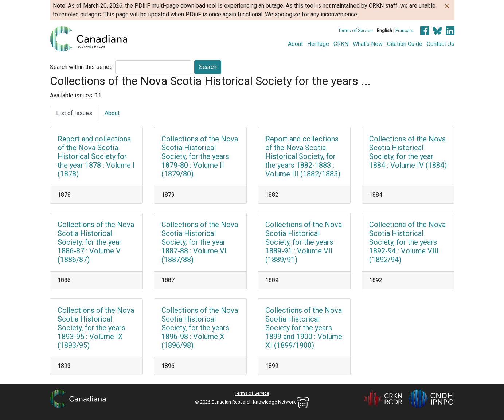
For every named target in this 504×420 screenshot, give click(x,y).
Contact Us (441, 44)
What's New (368, 44)
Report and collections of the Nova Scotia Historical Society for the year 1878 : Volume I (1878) (96, 156)
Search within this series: (82, 67)
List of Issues (74, 113)
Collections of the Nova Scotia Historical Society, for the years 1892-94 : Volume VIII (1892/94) (407, 242)
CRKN (341, 44)
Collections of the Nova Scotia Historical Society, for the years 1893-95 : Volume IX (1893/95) (96, 328)
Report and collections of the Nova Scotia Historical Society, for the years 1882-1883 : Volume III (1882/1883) (303, 156)
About (295, 44)
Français (404, 30)
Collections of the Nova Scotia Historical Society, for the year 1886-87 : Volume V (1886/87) (96, 242)
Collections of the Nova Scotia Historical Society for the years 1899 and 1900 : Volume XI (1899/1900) (304, 328)
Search (208, 67)
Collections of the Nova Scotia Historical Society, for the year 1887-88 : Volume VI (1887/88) (200, 242)
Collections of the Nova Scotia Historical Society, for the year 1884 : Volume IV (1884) (408, 152)
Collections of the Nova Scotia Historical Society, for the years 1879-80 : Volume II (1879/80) (200, 156)
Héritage (318, 44)
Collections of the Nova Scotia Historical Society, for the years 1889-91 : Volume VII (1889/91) (304, 242)
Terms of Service (355, 30)
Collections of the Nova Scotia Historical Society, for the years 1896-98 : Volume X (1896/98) (200, 328)
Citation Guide (405, 44)
